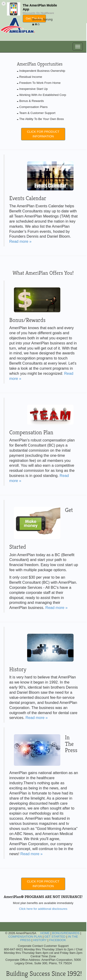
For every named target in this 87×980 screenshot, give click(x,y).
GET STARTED (55, 937)
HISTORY (40, 940)
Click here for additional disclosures (43, 909)
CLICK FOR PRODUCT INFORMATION (43, 134)
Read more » (20, 241)
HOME (45, 933)
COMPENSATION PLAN (25, 937)
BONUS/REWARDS (66, 933)
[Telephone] (33, 24)
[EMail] (36, 24)
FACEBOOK (58, 940)
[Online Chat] (39, 24)
